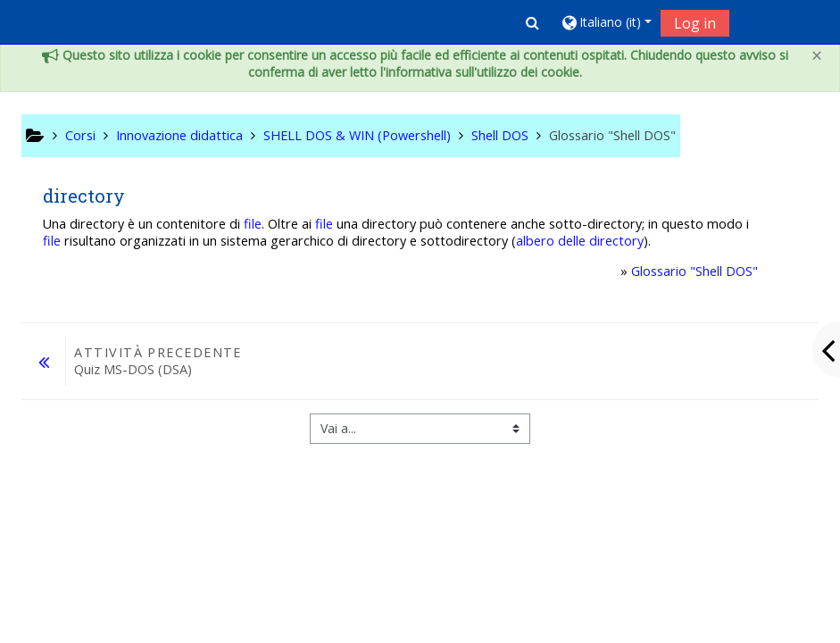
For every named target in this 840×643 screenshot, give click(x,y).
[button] (532, 22)
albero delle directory (580, 241)
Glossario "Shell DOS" (694, 271)
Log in (695, 23)
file (253, 224)
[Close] (817, 56)
